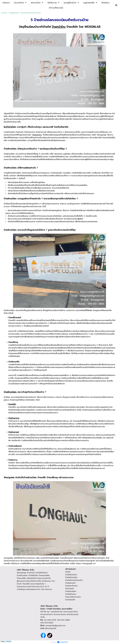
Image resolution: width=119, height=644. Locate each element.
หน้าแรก (4, 13)
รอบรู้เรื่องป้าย (14, 13)
